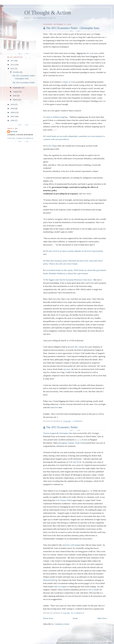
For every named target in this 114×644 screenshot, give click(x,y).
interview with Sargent (72, 545)
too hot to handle (92, 590)
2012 (13, 65)
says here (67, 369)
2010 (13, 104)
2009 (13, 108)
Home (75, 618)
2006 (13, 120)
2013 (13, 61)
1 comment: (78, 421)
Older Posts (102, 618)
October (16, 72)
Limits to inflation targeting (56, 117)
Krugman (63, 443)
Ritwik (14, 132)
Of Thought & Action (48, 13)
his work (90, 53)
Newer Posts (48, 618)
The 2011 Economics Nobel (62, 427)
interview (54, 407)
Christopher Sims (66, 433)
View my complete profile (20, 138)
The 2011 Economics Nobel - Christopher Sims (73, 28)
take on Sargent (61, 587)
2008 (13, 112)
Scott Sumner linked (64, 500)
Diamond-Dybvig (50, 580)
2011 (13, 69)
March (16, 100)
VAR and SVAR (75, 462)
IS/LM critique (51, 146)
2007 (13, 116)
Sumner (71, 443)
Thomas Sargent (50, 433)
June (15, 96)
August (16, 92)
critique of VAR (68, 82)
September (17, 88)
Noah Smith (80, 443)
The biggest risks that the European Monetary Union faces (69, 280)
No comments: (78, 613)
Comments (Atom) (62, 624)
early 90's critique (77, 347)
